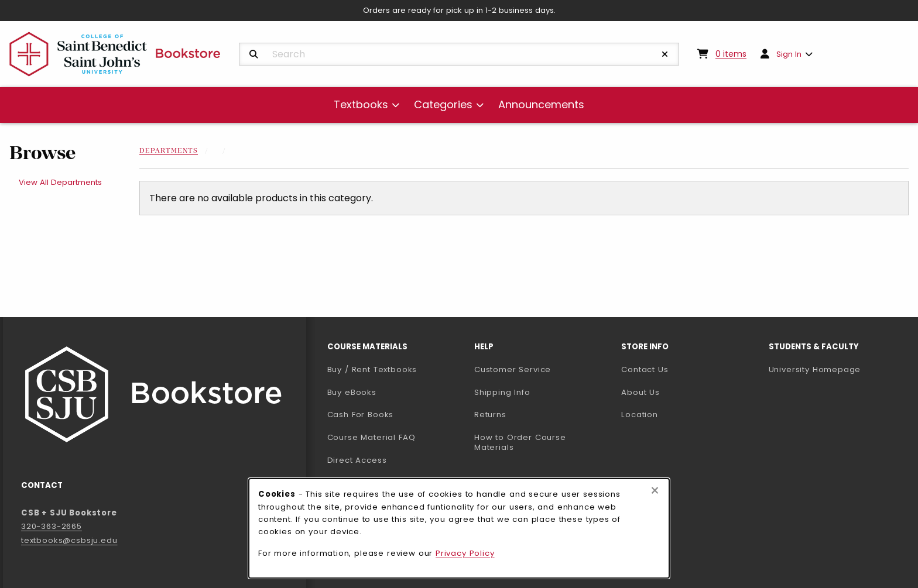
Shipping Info (502, 392)
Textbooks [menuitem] (361, 104)
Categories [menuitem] (443, 104)
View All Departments (60, 182)
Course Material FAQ (371, 437)
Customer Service (513, 369)
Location (640, 415)
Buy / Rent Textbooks (372, 369)
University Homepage (837, 369)
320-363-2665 (52, 526)
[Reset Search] (665, 54)
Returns (490, 415)
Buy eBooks (396, 392)
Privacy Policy (465, 553)
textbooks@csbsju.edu (69, 540)
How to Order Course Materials (520, 442)
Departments (169, 151)
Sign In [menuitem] (789, 54)
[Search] (254, 54)
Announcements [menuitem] (541, 104)
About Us (640, 392)
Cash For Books (361, 415)
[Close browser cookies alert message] (655, 491)
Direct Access (357, 460)
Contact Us (645, 369)
